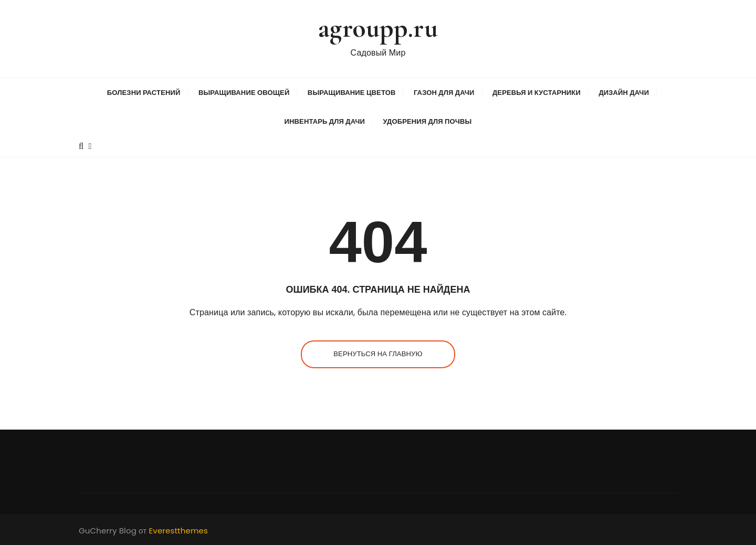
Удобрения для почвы (427, 121)
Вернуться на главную (378, 354)
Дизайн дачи (624, 93)
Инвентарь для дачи (325, 121)
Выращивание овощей (244, 93)
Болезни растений (144, 93)
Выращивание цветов (352, 93)
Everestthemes (178, 531)
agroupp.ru (378, 28)
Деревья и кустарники (537, 93)
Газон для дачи (444, 93)
